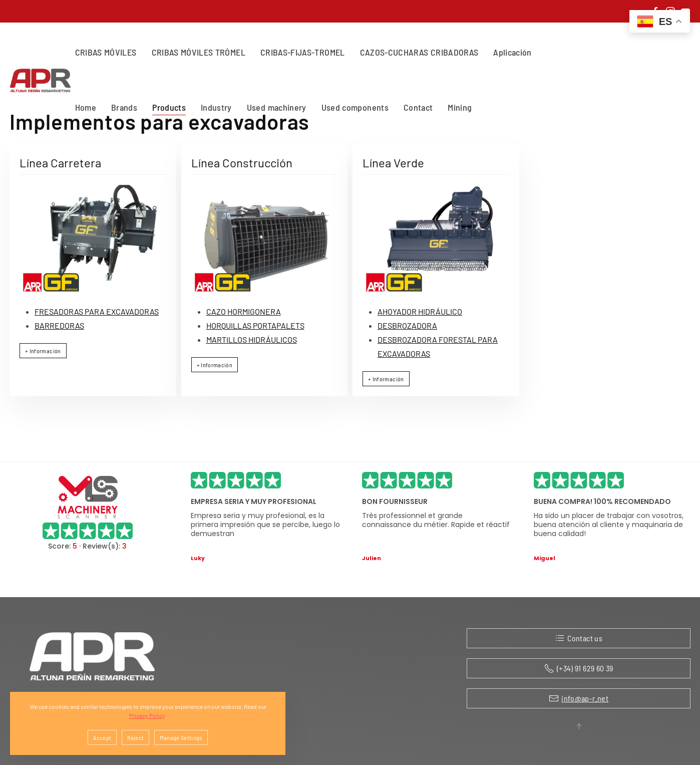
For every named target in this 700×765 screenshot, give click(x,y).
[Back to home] (42, 80)
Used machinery (277, 107)
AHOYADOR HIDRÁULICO (420, 311)
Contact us (579, 638)
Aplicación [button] (512, 52)
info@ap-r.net (585, 698)
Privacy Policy (147, 715)
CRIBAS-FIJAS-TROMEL (303, 52)
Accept (102, 737)
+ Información (43, 351)
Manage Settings (181, 737)
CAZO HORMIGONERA (244, 311)
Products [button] (169, 107)
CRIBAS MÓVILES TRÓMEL (199, 52)
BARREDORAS (59, 325)
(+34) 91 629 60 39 (579, 668)
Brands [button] (124, 107)
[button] (579, 726)
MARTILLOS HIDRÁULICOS (252, 339)
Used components (355, 107)
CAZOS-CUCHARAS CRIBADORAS (419, 52)
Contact (418, 107)
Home (86, 107)
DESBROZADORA (407, 325)
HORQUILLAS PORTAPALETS (255, 325)
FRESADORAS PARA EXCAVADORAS (97, 311)
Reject (135, 737)
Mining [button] (460, 107)
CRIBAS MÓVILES (106, 52)
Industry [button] (216, 107)
